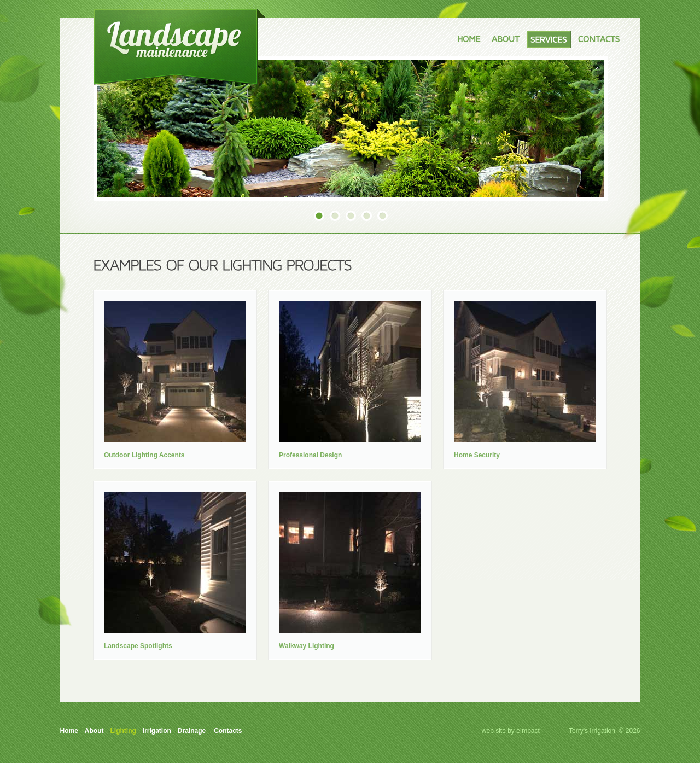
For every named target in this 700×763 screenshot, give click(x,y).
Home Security (477, 455)
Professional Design (310, 455)
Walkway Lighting (307, 646)
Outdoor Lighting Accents (144, 455)
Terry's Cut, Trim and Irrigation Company (179, 47)
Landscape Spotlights (138, 646)
